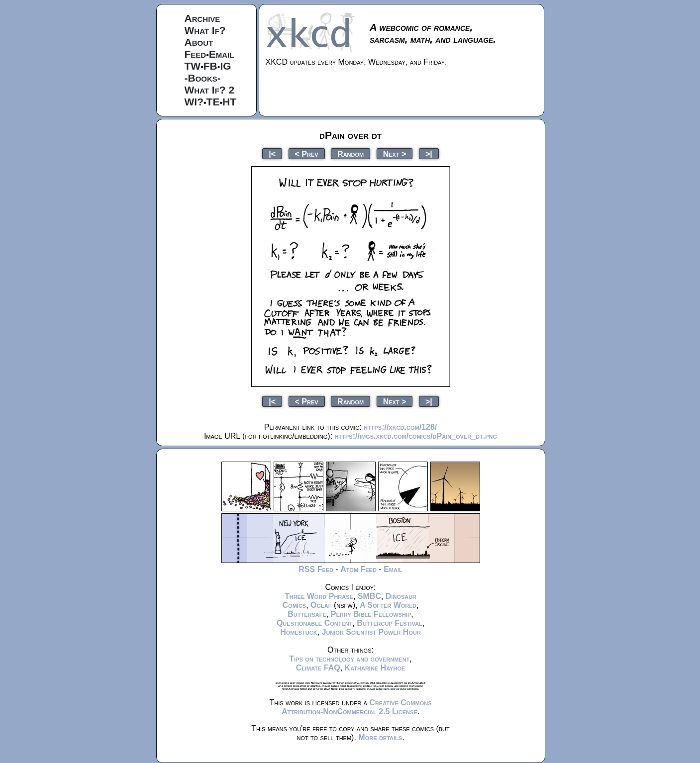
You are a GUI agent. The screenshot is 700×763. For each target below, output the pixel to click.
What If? (205, 30)
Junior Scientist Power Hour (371, 632)
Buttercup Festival (389, 623)
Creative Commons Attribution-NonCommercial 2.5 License (357, 707)
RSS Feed (316, 569)
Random (350, 153)
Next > (395, 153)
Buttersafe (307, 614)
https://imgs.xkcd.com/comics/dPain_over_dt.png (416, 436)
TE (213, 102)
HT (229, 102)
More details (380, 737)
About (199, 42)
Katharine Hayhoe (375, 668)
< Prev (307, 153)
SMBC (369, 596)
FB (210, 66)
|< (272, 153)
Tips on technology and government (349, 659)
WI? (194, 102)
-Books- (203, 78)
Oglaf (321, 605)
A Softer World (388, 605)
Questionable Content (315, 623)
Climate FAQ (318, 668)
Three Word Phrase (319, 596)
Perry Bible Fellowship (371, 614)
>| (429, 153)
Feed (196, 54)
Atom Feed (358, 569)
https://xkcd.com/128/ (400, 427)
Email (222, 54)
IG (225, 66)
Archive (202, 18)
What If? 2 (210, 90)
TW (193, 66)
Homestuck (299, 632)
